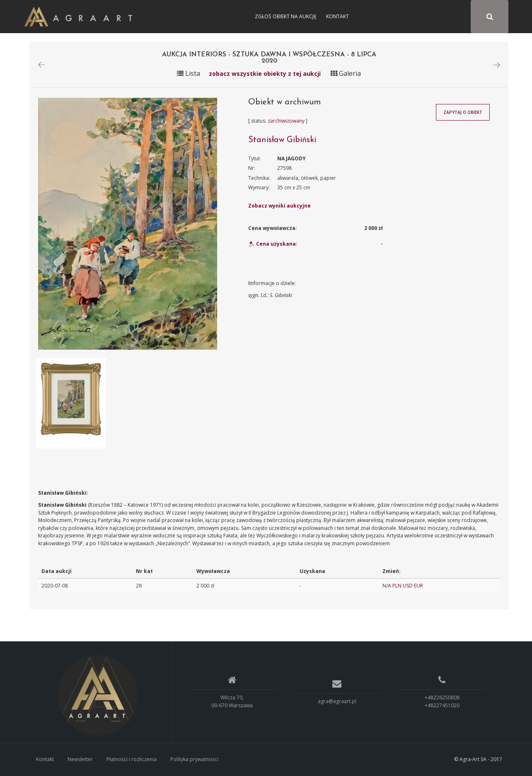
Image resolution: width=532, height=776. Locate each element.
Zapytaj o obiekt (463, 112)
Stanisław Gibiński (282, 140)
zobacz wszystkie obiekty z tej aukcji (265, 74)
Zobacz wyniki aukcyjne (279, 206)
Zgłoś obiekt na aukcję (286, 16)
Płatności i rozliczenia (132, 760)
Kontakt (337, 16)
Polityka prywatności (194, 760)
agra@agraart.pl (337, 702)
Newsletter (80, 760)
